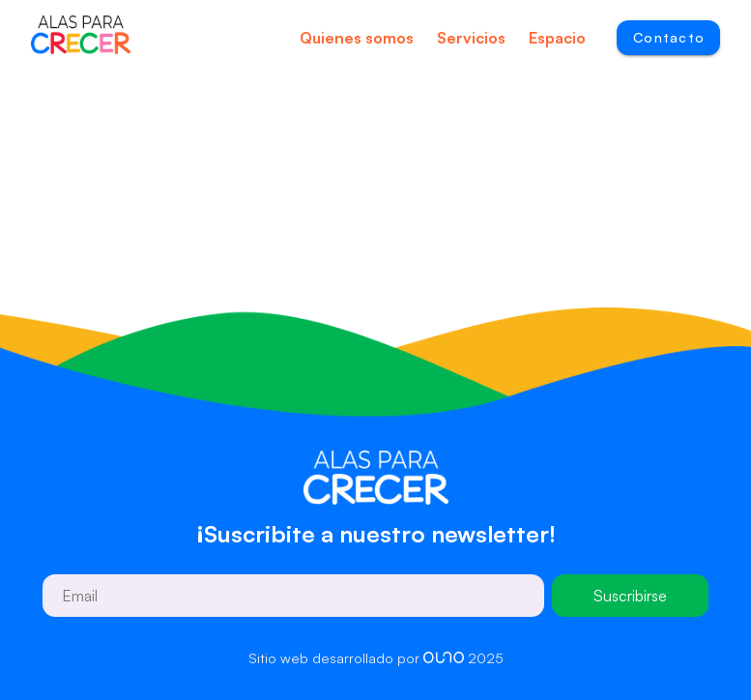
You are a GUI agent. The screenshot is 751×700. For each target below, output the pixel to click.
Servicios (471, 38)
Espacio (557, 38)
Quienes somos (357, 38)
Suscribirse (630, 596)
